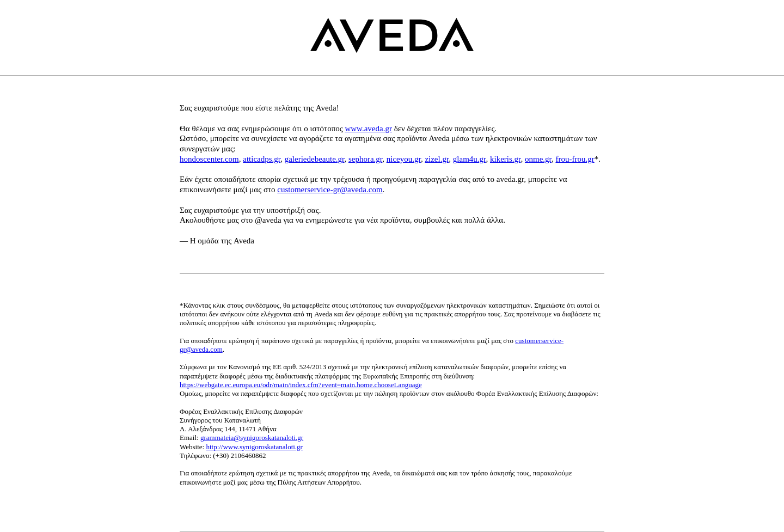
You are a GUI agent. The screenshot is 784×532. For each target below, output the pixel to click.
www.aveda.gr (368, 129)
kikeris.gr (505, 159)
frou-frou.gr (575, 159)
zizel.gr (437, 159)
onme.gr (538, 159)
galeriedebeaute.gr (315, 159)
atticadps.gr (262, 159)
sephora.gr (365, 159)
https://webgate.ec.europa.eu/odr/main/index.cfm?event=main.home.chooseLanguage (301, 385)
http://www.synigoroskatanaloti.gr (254, 447)
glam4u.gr (470, 159)
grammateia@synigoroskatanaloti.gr (252, 438)
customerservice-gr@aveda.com (330, 189)
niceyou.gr (404, 159)
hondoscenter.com (209, 159)
